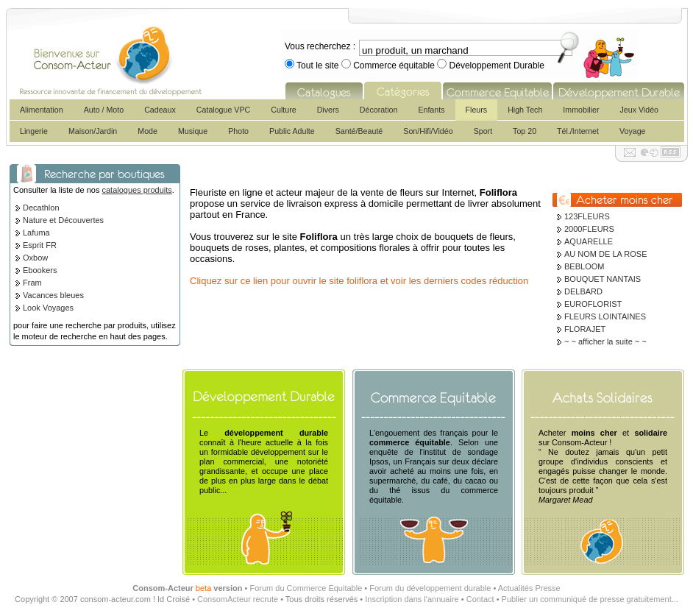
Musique (193, 131)
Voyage (633, 131)
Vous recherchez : (320, 46)
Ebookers (40, 270)
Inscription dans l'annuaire (412, 599)
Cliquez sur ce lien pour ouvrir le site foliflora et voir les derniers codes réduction (359, 281)
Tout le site (318, 66)
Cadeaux (160, 110)
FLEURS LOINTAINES (605, 316)
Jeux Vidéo (639, 110)
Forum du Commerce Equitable (306, 588)
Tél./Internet (578, 131)
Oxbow (35, 258)
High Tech (525, 110)
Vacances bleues (53, 295)
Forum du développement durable (430, 588)
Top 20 (525, 131)
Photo (238, 131)
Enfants (431, 110)
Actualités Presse (529, 588)
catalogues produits (136, 190)
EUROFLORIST (593, 304)
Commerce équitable (394, 66)
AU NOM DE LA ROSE (605, 254)
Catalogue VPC (223, 110)
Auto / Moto (104, 110)
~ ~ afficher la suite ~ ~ (605, 341)
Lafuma (36, 233)
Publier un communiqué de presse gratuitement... (590, 599)
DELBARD (583, 291)
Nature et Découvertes (63, 220)
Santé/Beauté (359, 131)
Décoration (379, 110)
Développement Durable (495, 66)
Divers (328, 110)
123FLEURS (587, 216)
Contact (480, 599)
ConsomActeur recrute (238, 599)
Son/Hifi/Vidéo (428, 131)
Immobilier (581, 110)
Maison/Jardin (93, 131)
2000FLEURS (589, 229)
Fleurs (477, 110)
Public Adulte (292, 131)
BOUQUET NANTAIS (603, 279)
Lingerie (34, 131)
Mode (148, 131)
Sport (483, 131)
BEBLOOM (584, 266)
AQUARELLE (589, 241)
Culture (283, 110)
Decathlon (41, 208)
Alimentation (42, 110)
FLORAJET (585, 329)
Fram (32, 283)
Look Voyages (48, 308)
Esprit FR (40, 245)
